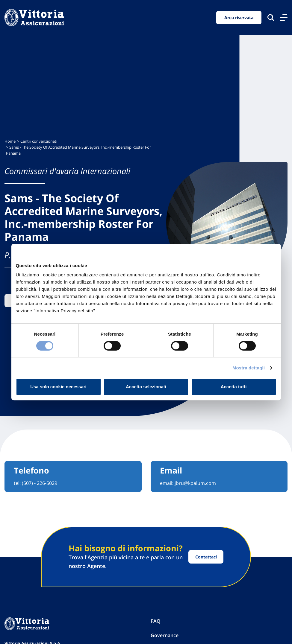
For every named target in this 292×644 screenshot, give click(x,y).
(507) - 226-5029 (40, 483)
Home (10, 141)
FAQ (156, 621)
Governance (165, 635)
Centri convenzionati (39, 141)
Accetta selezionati (146, 387)
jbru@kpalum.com (195, 483)
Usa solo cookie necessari (58, 387)
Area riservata (239, 17)
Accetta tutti (234, 387)
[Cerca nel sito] (271, 17)
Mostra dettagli (249, 368)
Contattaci (206, 557)
